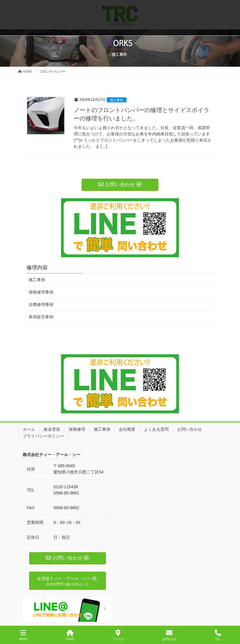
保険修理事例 (41, 292)
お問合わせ (169, 635)
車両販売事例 (41, 317)
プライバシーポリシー (43, 436)
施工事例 (116, 100)
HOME (70, 635)
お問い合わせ (190, 429)
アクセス (118, 635)
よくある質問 (156, 429)
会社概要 (127, 429)
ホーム (29, 429)
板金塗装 (52, 429)
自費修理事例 (41, 304)
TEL (218, 635)
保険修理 (77, 429)
